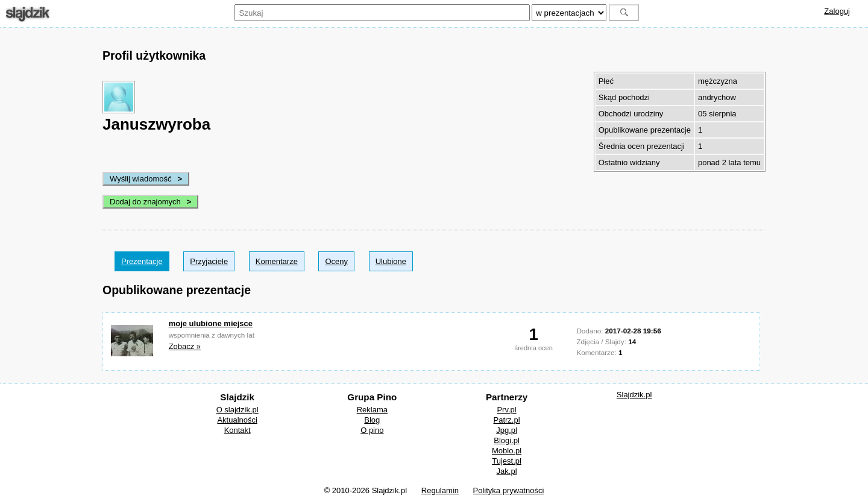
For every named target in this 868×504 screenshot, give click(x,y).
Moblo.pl (507, 451)
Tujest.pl (507, 461)
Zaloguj (837, 11)
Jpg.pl (507, 430)
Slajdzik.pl (634, 395)
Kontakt (237, 430)
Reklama (372, 410)
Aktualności (237, 420)
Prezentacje (142, 261)
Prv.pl (506, 410)
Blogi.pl (507, 440)
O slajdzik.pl (237, 410)
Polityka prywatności (509, 490)
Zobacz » (185, 346)
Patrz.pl (507, 420)
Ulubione (391, 261)
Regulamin (440, 490)
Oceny (336, 261)
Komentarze (277, 261)
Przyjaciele (209, 261)
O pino (372, 430)
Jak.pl (507, 471)
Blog (372, 420)
